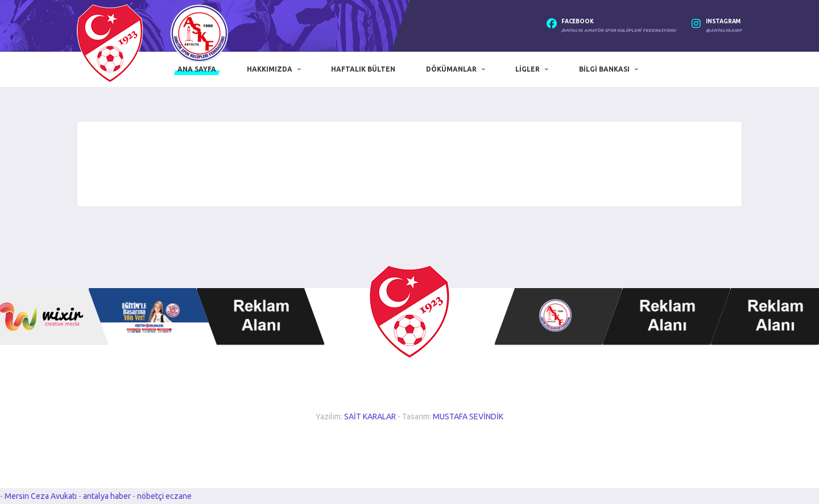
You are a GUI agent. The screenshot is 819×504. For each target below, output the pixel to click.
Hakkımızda (270, 69)
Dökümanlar (451, 69)
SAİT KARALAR (370, 416)
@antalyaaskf (724, 30)
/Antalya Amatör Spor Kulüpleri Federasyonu (619, 30)
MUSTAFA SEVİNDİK (468, 416)
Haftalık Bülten (363, 69)
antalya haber (108, 496)
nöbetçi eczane (164, 496)
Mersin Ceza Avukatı (42, 496)
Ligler (528, 69)
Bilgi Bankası (604, 69)
